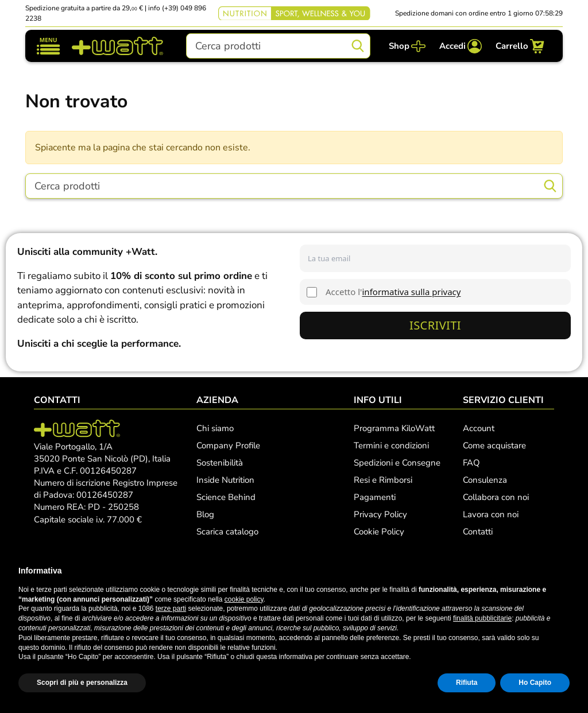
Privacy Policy (380, 514)
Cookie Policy (379, 532)
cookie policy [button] (244, 599)
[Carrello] (520, 46)
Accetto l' (393, 292)
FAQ (471, 463)
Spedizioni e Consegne (397, 463)
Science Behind (226, 497)
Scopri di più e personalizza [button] (82, 683)
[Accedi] (461, 46)
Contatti (478, 532)
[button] (564, 571)
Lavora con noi (491, 514)
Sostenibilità (220, 463)
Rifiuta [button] (467, 683)
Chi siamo (215, 428)
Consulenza (485, 480)
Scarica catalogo (227, 532)
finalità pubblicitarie (482, 618)
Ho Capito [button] (535, 683)
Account (479, 428)
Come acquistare (494, 445)
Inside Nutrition (225, 480)
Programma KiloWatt (394, 428)
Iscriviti (435, 325)
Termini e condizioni (391, 445)
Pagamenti (375, 497)
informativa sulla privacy (412, 292)
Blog (205, 514)
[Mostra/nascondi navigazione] (49, 46)
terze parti (171, 609)
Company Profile (228, 445)
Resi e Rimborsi (383, 480)
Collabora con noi (496, 497)
